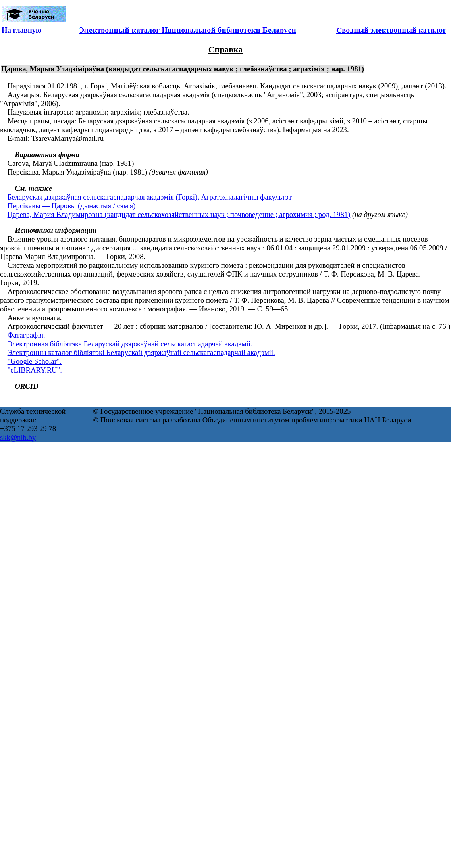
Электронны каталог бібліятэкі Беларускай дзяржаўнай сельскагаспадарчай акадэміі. (141, 352)
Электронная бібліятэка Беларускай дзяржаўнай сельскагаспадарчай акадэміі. (130, 344)
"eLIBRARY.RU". (35, 370)
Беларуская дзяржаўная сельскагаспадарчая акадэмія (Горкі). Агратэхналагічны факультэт (150, 197)
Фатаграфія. (26, 335)
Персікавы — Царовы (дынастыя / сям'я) (72, 206)
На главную (21, 30)
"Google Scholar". (35, 361)
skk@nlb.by (18, 437)
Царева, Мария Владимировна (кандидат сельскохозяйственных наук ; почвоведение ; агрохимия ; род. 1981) (179, 214)
